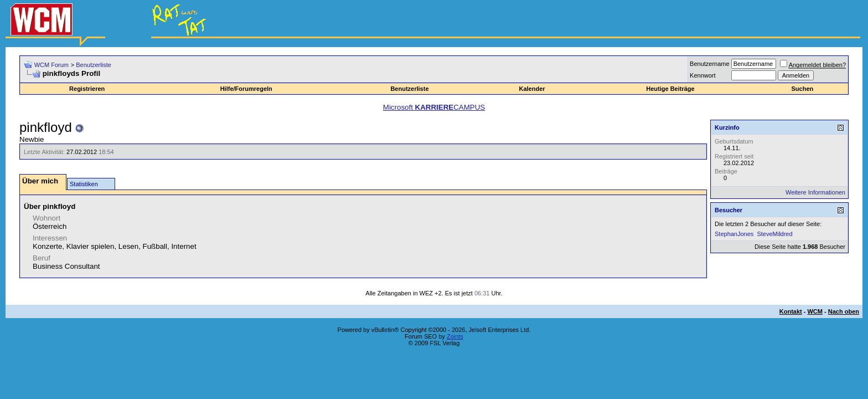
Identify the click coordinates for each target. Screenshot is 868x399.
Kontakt (791, 311)
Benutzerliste (94, 65)
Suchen (803, 89)
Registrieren (87, 89)
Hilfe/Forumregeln (246, 89)
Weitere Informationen (815, 192)
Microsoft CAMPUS (434, 107)
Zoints (455, 336)
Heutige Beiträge (670, 89)
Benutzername (710, 64)
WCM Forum (51, 65)
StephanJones (734, 234)
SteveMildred (774, 234)
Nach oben (844, 311)
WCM (815, 311)
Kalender (532, 89)
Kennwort (702, 75)
